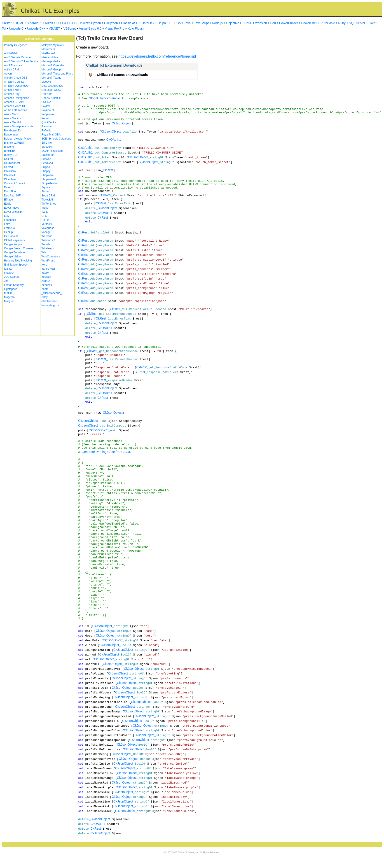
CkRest (108, 170)
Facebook (10, 220)
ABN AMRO (11, 53)
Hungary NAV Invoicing (18, 261)
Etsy (7, 216)
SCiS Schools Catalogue (56, 139)
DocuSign (10, 191)
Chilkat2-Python (90, 23)
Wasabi (46, 244)
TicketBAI (47, 200)
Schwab (46, 159)
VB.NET (55, 28)
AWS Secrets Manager (18, 57)
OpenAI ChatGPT (52, 98)
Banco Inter (11, 135)
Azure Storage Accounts (19, 126)
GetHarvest (11, 236)
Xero (44, 265)
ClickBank (10, 171)
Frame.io (9, 228)
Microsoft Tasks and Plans (57, 74)
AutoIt (49, 23)
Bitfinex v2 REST (14, 143)
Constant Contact (15, 183)
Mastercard (48, 49)
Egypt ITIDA (11, 208)
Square (46, 187)
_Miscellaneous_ (52, 293)
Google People (13, 244)
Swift (372, 23)
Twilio (45, 212)
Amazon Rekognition (17, 98)
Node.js (217, 23)
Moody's (47, 82)
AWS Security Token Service (21, 61)
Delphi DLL (165, 23)
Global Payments (14, 240)
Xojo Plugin (136, 28)
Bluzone (9, 147)
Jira (6, 281)
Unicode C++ (36, 28)
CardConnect (12, 163)
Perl (273, 23)
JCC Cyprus (11, 277)
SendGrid (47, 163)
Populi (45, 118)
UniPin (46, 220)
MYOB (8, 293)
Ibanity (8, 269)
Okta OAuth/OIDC (52, 86)
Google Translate (14, 252)
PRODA (46, 102)
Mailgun (9, 301)
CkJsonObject (121, 123)
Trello (45, 208)
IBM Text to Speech (16, 265)
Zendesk (47, 285)
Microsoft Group (51, 70)
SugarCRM (48, 196)
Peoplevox (48, 114)
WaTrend (47, 236)
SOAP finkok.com (52, 151)
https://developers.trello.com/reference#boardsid (157, 56)
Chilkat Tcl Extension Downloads (122, 75)
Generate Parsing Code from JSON (107, 452)
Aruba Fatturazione (16, 110)
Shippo (46, 167)
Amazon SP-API (14, 102)
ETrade (8, 200)
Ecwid (8, 204)
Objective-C (234, 23)
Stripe (45, 191)
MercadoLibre (50, 57)
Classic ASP (130, 23)
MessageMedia (51, 61)
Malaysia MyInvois (53, 45)
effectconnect (50, 301)
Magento (9, 297)
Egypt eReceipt (13, 212)
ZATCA (46, 281)
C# (64, 23)
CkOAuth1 (114, 140)
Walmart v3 (48, 240)
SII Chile (47, 143)
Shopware (48, 175)
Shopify (46, 171)
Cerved (8, 167)
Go (179, 23)
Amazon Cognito (14, 82)
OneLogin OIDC (51, 90)
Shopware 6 (49, 179)
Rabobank (48, 126)
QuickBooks (49, 122)
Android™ (35, 23)
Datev (8, 187)
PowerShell (309, 23)
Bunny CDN (11, 155)
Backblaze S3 (12, 131)
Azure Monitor (13, 118)
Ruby (342, 23)
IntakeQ (9, 273)
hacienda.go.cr (50, 305)
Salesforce (48, 155)
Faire (7, 224)
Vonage (46, 232)
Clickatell (9, 175)
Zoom (45, 289)
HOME (19, 23)
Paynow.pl (48, 110)
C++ (72, 23)
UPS (44, 216)
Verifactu (47, 224)
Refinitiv (46, 131)
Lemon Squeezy (14, 285)
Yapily (45, 273)
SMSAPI (47, 147)
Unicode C (16, 28)
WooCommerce (51, 257)
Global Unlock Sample (104, 98)
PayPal (46, 106)
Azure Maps (11, 114)
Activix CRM (11, 70)
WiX (44, 252)
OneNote (47, 94)
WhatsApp (48, 248)
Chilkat (7, 23)
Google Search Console (18, 248)
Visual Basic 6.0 (90, 28)
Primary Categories (16, 45)
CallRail (9, 159)
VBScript (70, 28)
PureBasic (328, 23)
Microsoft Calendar (53, 65)
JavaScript (201, 23)
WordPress (48, 261)
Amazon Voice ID (14, 106)
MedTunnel (48, 53)
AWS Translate (13, 65)
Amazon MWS (13, 90)
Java (187, 23)
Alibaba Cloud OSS (16, 78)
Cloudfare (10, 179)
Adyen (8, 74)
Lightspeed (11, 289)
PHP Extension (256, 23)
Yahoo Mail (48, 269)
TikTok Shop (49, 204)
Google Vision (13, 257)
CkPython (111, 23)
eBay (45, 297)
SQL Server (357, 23)
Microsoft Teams (51, 78)
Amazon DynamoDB (16, 86)
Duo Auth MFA (13, 196)
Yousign (46, 277)
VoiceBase (48, 228)
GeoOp (8, 232)
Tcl (4, 28)
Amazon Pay (12, 94)
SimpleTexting (50, 183)
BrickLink (10, 151)
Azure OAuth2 (13, 122)
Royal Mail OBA (51, 135)
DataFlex (148, 23)
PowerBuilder (289, 23)
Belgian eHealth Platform (19, 139)
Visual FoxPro (115, 28)
